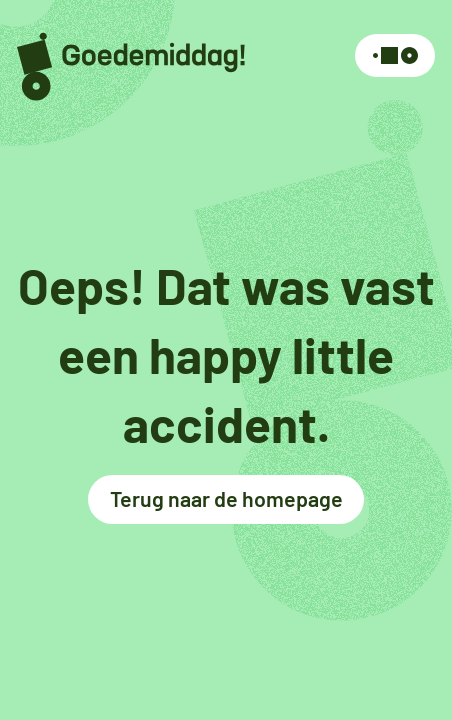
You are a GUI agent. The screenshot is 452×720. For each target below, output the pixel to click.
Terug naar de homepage (226, 498)
